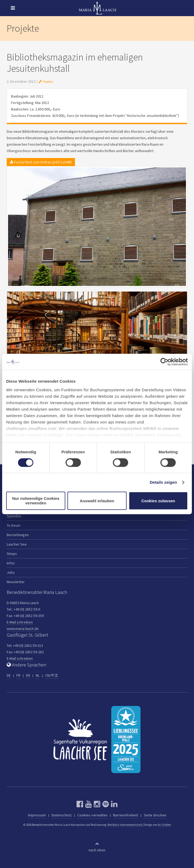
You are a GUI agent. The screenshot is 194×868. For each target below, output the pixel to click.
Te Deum (14, 525)
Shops (12, 554)
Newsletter (16, 582)
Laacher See (17, 544)
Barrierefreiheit (126, 815)
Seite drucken (155, 815)
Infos (11, 563)
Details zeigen (163, 482)
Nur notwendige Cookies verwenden (36, 501)
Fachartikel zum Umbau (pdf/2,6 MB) (41, 162)
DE (9, 675)
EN (28, 675)
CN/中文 (52, 675)
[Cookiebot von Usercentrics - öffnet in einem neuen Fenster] (164, 362)
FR (18, 675)
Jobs (11, 572)
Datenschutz (62, 815)
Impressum (37, 815)
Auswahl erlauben (97, 501)
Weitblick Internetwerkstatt (125, 825)
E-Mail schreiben (20, 622)
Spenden (14, 516)
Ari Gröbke (164, 825)
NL (38, 675)
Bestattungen (18, 535)
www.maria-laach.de (23, 629)
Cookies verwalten (92, 815)
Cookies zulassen (158, 501)
